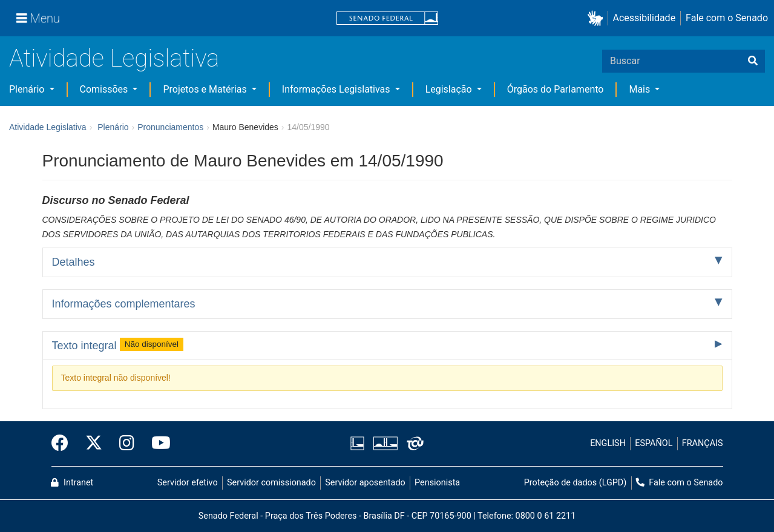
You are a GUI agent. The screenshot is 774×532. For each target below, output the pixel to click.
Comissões (105, 89)
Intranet (72, 483)
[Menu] (38, 18)
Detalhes (74, 262)
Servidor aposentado (365, 483)
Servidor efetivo (188, 483)
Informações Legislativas (337, 89)
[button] (598, 18)
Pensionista (437, 483)
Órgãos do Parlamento (556, 89)
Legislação (450, 89)
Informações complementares (124, 304)
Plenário (28, 89)
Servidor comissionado (271, 483)
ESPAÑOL (654, 443)
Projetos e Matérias (206, 89)
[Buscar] (753, 61)
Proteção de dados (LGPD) (576, 483)
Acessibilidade (644, 18)
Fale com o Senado (727, 18)
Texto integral (118, 344)
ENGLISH (608, 443)
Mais (641, 89)
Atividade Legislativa (114, 58)
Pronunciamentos (170, 127)
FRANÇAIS (703, 443)
